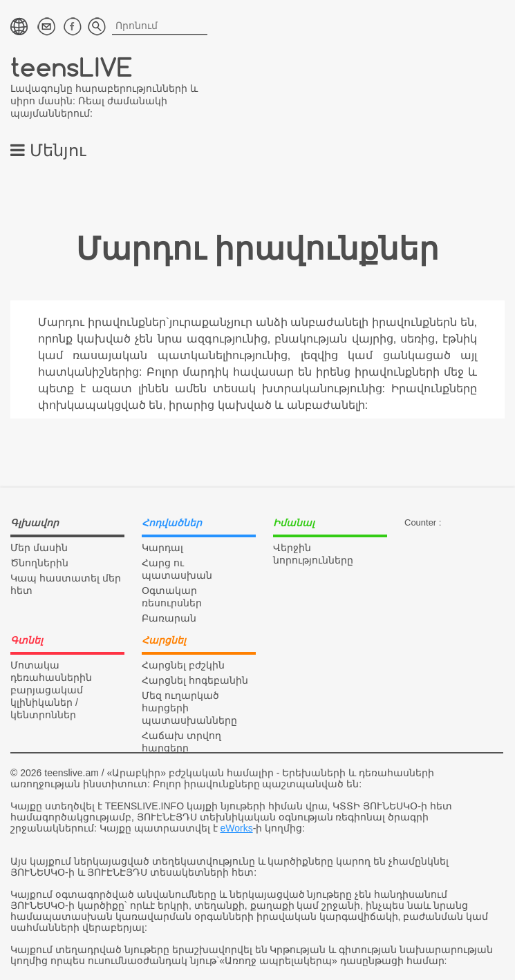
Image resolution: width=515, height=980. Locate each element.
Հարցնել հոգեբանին (195, 680)
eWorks (236, 828)
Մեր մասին (39, 548)
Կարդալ (162, 548)
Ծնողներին (39, 563)
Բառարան (169, 618)
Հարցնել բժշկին (183, 665)
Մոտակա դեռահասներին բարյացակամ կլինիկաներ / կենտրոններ (51, 690)
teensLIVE (72, 67)
